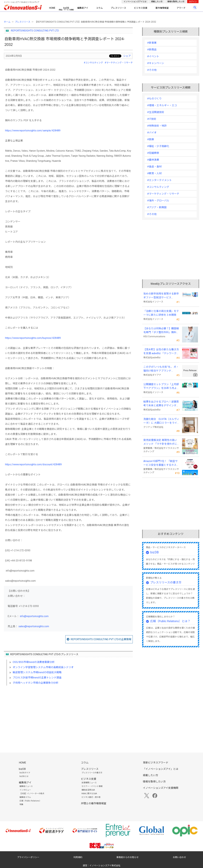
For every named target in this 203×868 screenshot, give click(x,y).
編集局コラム (25, 797)
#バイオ (152, 133)
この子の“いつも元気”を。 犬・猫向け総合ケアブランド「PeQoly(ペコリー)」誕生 (161, 369)
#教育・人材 (154, 173)
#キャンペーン (156, 63)
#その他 (152, 70)
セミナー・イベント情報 (92, 786)
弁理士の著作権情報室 (94, 803)
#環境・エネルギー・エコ (162, 105)
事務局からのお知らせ (128, 857)
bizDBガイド (25, 773)
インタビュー (25, 790)
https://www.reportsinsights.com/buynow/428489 (33, 338)
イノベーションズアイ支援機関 (161, 788)
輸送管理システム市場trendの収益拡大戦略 (37, 672)
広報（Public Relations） (30, 801)
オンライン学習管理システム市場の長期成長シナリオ (43, 667)
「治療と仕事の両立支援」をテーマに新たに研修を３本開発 (161, 313)
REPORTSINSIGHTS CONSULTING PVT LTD (35, 31)
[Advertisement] (68, 715)
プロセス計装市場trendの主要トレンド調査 (37, 678)
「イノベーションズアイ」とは (161, 769)
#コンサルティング (93, 63)
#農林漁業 (153, 160)
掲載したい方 (157, 2)
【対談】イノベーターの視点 (32, 794)
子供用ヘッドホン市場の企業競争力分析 (36, 683)
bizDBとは (24, 776)
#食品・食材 (154, 167)
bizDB (66, 8)
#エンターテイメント (159, 180)
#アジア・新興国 (157, 207)
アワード (181, 8)
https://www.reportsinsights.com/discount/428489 (33, 464)
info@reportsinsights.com (34, 616)
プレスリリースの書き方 (166, 582)
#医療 (151, 139)
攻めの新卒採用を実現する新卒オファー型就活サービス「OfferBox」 (161, 296)
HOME (52, 8)
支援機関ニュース (89, 783)
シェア (127, 56)
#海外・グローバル (158, 201)
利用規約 (78, 857)
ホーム (7, 22)
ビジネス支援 (141, 8)
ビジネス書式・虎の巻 (91, 797)
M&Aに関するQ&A (89, 794)
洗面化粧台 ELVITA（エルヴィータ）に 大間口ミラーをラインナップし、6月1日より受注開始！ (161, 421)
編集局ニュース (26, 786)
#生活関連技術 (156, 112)
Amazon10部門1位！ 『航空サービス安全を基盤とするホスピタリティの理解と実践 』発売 (161, 463)
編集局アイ (83, 8)
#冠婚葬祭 (153, 153)
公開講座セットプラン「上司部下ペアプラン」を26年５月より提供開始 (161, 386)
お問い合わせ (179, 857)
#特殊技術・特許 (157, 126)
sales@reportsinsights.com (34, 626)
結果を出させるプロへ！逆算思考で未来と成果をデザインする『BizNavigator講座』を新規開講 (161, 404)
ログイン (193, 2)
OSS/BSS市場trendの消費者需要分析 (34, 662)
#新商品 (152, 50)
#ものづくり (154, 99)
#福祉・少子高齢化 (158, 146)
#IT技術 (152, 119)
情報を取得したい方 (176, 2)
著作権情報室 (162, 8)
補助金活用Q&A (88, 790)
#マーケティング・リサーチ (119, 63)
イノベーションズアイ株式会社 (105, 865)
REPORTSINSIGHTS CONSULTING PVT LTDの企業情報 (101, 639)
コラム (99, 8)
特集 (21, 804)
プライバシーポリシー (28, 857)
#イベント (153, 56)
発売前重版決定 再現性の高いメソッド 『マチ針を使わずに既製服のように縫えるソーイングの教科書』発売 (161, 442)
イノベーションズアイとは (135, 2)
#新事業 (152, 43)
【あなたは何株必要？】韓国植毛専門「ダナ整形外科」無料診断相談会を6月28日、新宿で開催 (161, 331)
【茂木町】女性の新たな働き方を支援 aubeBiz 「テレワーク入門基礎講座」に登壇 (161, 352)
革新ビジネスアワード (156, 763)
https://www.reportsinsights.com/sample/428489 (33, 131)
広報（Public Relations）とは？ (170, 621)
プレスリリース (118, 8)
